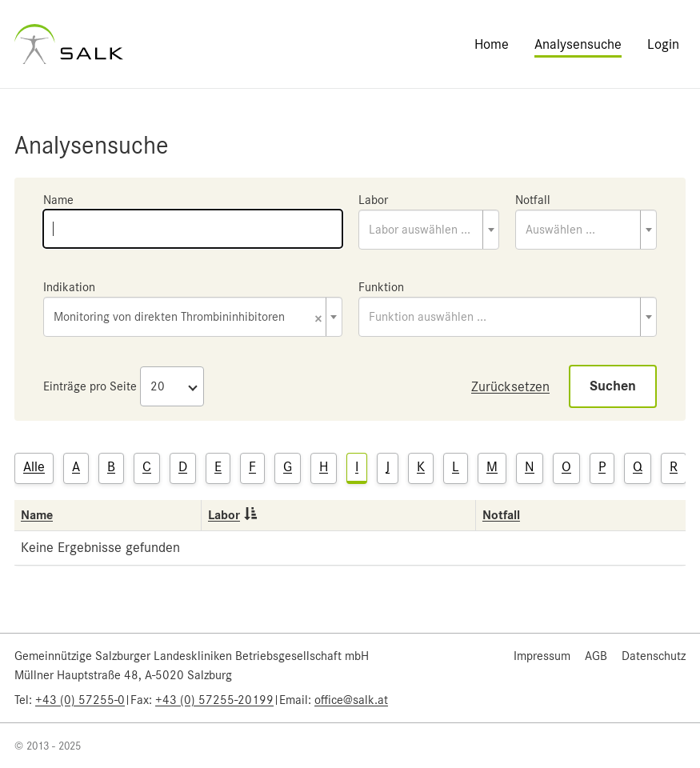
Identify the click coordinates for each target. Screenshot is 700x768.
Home (492, 44)
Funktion (381, 287)
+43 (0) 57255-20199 (214, 700)
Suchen (613, 386)
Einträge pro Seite (90, 386)
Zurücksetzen (510, 386)
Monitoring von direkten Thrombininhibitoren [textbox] (188, 318)
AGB (596, 656)
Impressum (542, 656)
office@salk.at (351, 700)
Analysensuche (578, 44)
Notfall (533, 200)
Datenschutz (654, 656)
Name (58, 200)
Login (663, 44)
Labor (373, 200)
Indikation (69, 287)
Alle (34, 466)
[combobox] (429, 230)
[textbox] (429, 230)
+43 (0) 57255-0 (80, 700)
